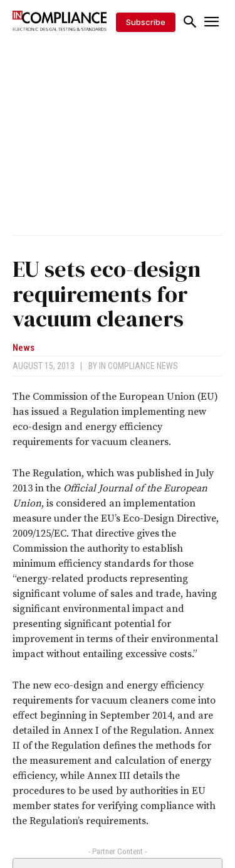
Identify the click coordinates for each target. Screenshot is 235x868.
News (23, 348)
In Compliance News (138, 366)
